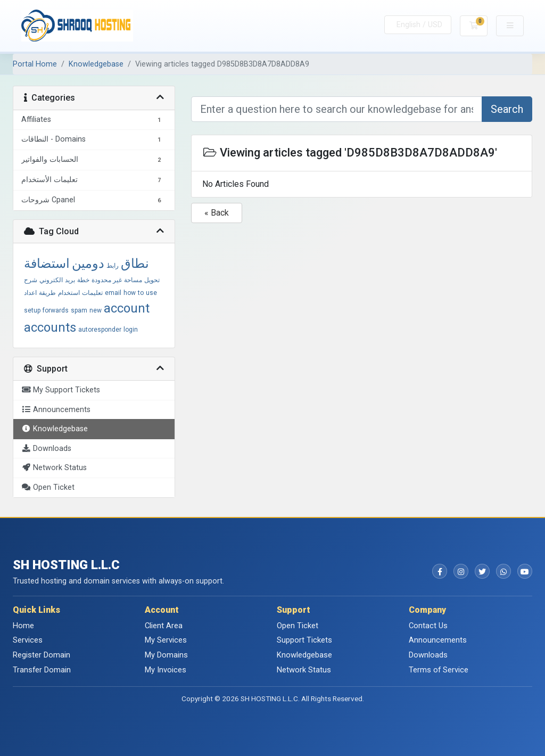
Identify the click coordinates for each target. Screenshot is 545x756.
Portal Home (35, 64)
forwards (56, 310)
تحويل (152, 280)
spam (79, 310)
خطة (83, 280)
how (130, 293)
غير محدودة (107, 280)
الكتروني (51, 280)
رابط (113, 266)
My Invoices (166, 670)
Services (28, 640)
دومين (88, 264)
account (127, 308)
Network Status (304, 670)
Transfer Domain (42, 670)
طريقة (47, 293)
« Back (217, 213)
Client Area (164, 626)
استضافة (47, 264)
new (96, 310)
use (151, 293)
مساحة (133, 280)
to (141, 293)
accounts (50, 327)
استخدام (69, 293)
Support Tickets (304, 640)
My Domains (166, 655)
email (113, 293)
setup (32, 310)
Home (23, 626)
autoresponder (100, 330)
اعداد (30, 293)
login (131, 330)
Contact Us (428, 626)
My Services (166, 640)
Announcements (438, 640)
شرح (31, 280)
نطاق (135, 264)
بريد (70, 280)
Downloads (428, 655)
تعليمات (92, 293)
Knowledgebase (96, 64)
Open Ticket (298, 626)
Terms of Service (439, 670)
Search (507, 109)
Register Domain (42, 655)
